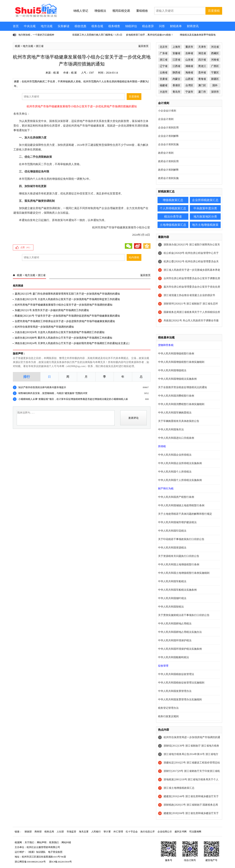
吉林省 (189, 53)
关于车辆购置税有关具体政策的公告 (179, 421)
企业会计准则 (166, 119)
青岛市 (176, 92)
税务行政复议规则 (168, 716)
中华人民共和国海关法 (171, 430)
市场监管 (71, 832)
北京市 (164, 47)
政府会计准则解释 (168, 170)
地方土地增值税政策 (205, 225)
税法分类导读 (173, 217)
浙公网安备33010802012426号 (30, 862)
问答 (162, 26)
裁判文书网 (181, 832)
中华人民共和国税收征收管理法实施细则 (181, 683)
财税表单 (176, 26)
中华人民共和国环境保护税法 (175, 640)
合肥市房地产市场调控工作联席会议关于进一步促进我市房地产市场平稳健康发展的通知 (65, 321)
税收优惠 (80, 26)
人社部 (60, 832)
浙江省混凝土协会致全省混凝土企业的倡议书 (189, 295)
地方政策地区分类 (205, 217)
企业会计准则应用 (168, 128)
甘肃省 (164, 79)
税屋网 (18, 842)
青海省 (202, 79)
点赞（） (26, 247)
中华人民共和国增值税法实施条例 (177, 379)
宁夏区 (215, 73)
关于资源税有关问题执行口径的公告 (179, 556)
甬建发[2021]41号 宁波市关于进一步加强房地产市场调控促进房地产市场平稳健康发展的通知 (67, 316)
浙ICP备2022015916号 (60, 862)
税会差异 (148, 26)
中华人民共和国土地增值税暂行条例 (179, 565)
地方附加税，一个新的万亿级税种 (36, 35)
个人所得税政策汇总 (173, 208)
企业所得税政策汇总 (205, 200)
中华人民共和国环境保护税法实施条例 (180, 649)
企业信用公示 (165, 832)
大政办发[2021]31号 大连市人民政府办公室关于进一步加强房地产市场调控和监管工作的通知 (67, 299)
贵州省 (202, 73)
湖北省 (202, 53)
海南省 (189, 73)
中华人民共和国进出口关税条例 (176, 438)
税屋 (17, 46)
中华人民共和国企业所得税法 (175, 455)
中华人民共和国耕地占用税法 (175, 624)
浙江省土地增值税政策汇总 (179, 788)
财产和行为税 (166, 489)
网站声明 (42, 842)
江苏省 (176, 60)
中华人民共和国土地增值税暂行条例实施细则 (184, 573)
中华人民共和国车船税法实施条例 (177, 590)
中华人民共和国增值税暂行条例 (176, 354)
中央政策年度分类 (205, 208)
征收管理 (163, 666)
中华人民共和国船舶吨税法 (173, 657)
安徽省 (176, 53)
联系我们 (54, 842)
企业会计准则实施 (168, 144)
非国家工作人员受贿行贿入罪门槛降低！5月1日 (97, 35)
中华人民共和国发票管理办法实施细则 (180, 700)
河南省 (215, 60)
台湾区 (189, 85)
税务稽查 (114, 26)
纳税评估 (131, 26)
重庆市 (189, 47)
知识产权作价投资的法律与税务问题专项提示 (42, 387)
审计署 (107, 832)
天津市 (202, 47)
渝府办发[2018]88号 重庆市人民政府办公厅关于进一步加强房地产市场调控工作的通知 (63, 338)
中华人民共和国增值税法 (172, 370)
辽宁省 (164, 66)
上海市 (176, 47)
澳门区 (202, 85)
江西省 (176, 66)
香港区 (176, 85)
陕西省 (176, 73)
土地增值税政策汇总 (173, 225)
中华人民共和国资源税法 (172, 548)
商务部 (38, 832)
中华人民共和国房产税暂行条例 (176, 497)
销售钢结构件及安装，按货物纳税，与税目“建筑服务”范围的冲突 (53, 393)
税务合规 (97, 26)
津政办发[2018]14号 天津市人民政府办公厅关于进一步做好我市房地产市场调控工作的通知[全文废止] (72, 343)
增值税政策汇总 (173, 200)
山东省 (189, 60)
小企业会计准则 (167, 111)
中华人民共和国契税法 (171, 607)
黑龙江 (202, 66)
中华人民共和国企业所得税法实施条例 (180, 463)
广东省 (164, 53)
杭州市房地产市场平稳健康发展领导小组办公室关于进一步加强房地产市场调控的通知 (64, 305)
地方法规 (47, 26)
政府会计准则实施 (168, 178)
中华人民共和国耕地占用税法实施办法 (180, 632)
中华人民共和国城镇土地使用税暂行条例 (181, 505)
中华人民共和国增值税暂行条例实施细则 (181, 362)
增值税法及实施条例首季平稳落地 (198, 35)
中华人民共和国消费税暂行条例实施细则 (181, 404)
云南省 (164, 73)
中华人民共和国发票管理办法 (175, 691)
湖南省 (189, 66)
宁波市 (189, 92)
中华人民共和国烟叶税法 (172, 598)
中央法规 (30, 26)
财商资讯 (193, 26)
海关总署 (84, 832)
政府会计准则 (166, 153)
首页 (16, 26)
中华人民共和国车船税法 (172, 581)
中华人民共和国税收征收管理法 (176, 674)
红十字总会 (132, 832)
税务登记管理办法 (168, 708)
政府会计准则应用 (168, 161)
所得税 (162, 446)
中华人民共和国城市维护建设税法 (177, 522)
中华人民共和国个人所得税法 (175, 472)
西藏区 (215, 53)
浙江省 (40, 46)
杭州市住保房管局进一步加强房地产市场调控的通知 (44, 327)
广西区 (215, 66)
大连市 (164, 92)
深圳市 (215, 92)
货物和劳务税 (166, 345)
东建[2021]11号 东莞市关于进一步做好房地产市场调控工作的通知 (52, 310)
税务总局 (49, 832)
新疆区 (215, 79)
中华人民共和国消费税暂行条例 (176, 396)
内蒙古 (176, 79)
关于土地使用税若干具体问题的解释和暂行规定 (185, 514)
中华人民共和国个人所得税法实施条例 (180, 480)
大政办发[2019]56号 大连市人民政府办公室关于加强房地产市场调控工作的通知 (60, 332)
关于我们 (29, 842)
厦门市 (202, 92)
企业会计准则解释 (168, 136)
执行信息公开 (148, 832)
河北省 (215, 47)
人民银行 (96, 832)
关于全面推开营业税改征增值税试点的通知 (182, 387)
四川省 (202, 60)
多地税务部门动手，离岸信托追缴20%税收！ (150, 35)
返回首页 (143, 46)
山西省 (189, 79)
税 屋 (56, 73)
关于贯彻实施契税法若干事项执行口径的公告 (184, 615)
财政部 (28, 832)
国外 (215, 85)
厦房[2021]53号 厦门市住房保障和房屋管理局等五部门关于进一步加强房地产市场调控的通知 (67, 294)
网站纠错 (66, 842)
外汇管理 (118, 832)
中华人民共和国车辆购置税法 (175, 413)
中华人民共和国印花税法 (172, 531)
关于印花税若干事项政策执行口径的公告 (181, 539)
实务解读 (64, 26)
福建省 (164, 85)
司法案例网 (195, 832)
